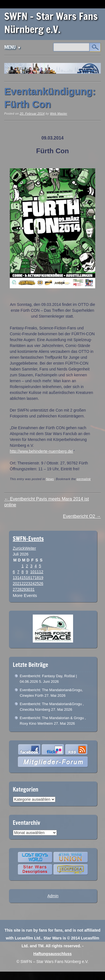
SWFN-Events (28, 539)
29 (24, 589)
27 (15, 589)
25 (37, 584)
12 (41, 572)
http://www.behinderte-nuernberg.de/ (41, 451)
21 (19, 584)
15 (24, 578)
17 (32, 578)
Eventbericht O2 (82, 516)
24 (32, 584)
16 (28, 578)
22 (24, 584)
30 (28, 589)
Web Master (59, 114)
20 (15, 584)
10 (32, 572)
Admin (53, 896)
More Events (25, 595)
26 (41, 584)
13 (15, 578)
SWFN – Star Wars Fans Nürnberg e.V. (51, 23)
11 (37, 572)
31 (32, 589)
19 (41, 578)
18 (37, 578)
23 (28, 584)
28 (19, 589)
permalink (84, 479)
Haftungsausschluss (53, 954)
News (50, 479)
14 (19, 578)
